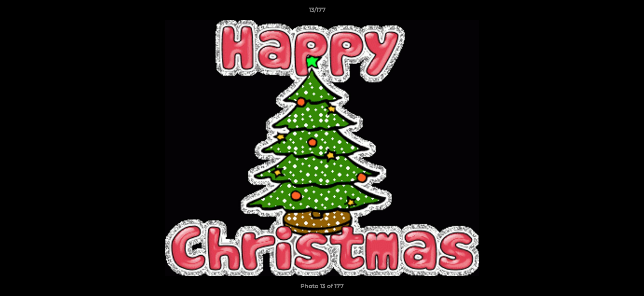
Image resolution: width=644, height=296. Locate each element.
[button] (609, 12)
